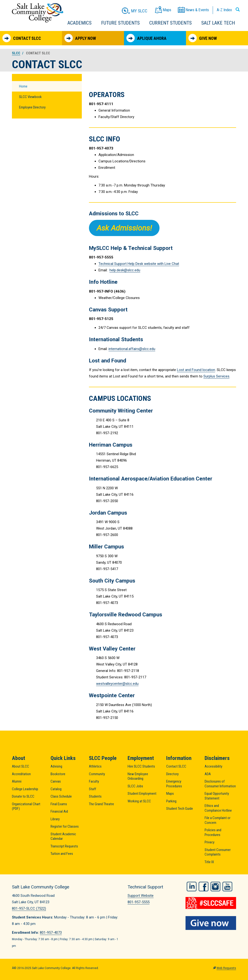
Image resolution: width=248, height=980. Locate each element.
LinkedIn (192, 886)
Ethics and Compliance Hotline (218, 808)
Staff (93, 789)
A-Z (224, 10)
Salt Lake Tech (218, 23)
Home (23, 86)
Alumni (17, 781)
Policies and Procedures (213, 832)
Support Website (141, 896)
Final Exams (59, 804)
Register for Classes (65, 826)
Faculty (94, 781)
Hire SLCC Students (141, 766)
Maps (170, 794)
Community (97, 774)
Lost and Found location (196, 370)
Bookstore (58, 774)
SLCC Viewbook (30, 97)
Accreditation (21, 774)
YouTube (227, 886)
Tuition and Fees (62, 854)
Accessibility (213, 766)
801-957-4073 (51, 933)
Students (95, 796)
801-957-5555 (139, 902)
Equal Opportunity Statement (217, 796)
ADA (208, 774)
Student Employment (142, 794)
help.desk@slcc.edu (125, 270)
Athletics (95, 766)
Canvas (56, 781)
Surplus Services (216, 376)
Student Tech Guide (180, 809)
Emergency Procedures (174, 784)
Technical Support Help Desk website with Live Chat (139, 264)
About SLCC (21, 766)
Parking (171, 801)
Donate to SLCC (23, 796)
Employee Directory (32, 107)
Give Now (203, 38)
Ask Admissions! (124, 228)
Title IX (209, 862)
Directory (172, 774)
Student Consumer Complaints (218, 852)
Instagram (215, 886)
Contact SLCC (22, 38)
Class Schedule (61, 796)
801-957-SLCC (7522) (29, 908)
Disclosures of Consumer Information (220, 784)
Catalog (56, 789)
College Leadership (25, 789)
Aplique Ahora (146, 38)
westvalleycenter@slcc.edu (117, 684)
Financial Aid (59, 811)
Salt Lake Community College (38, 13)
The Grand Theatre (101, 804)
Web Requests (226, 968)
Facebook (204, 886)
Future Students (120, 23)
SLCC (16, 53)
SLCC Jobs (135, 786)
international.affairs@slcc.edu (132, 349)
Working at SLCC (139, 801)
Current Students (170, 23)
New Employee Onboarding (138, 776)
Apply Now (80, 38)
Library (55, 819)
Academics (80, 23)
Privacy (209, 842)
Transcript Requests (64, 846)
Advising (56, 766)
